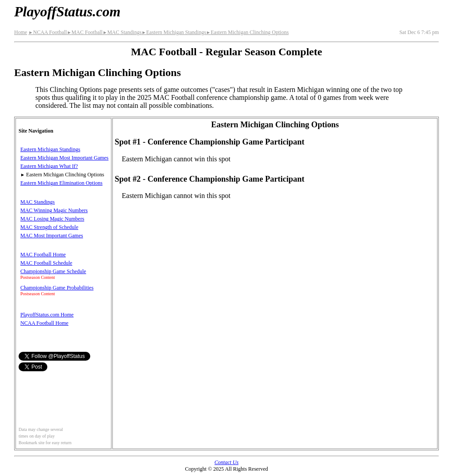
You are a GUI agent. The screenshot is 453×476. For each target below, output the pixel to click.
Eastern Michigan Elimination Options (61, 183)
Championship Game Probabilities (57, 288)
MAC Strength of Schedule (49, 227)
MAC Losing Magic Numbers (52, 219)
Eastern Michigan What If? (49, 166)
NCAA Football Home (44, 323)
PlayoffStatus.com (67, 11)
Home (21, 32)
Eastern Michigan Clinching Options (248, 32)
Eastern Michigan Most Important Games (64, 158)
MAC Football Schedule (46, 263)
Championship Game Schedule (53, 271)
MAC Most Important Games (52, 236)
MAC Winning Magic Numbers (54, 210)
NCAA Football (48, 32)
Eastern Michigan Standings (174, 32)
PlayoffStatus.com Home (47, 315)
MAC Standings (122, 32)
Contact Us (226, 462)
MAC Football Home (43, 255)
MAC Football (85, 32)
